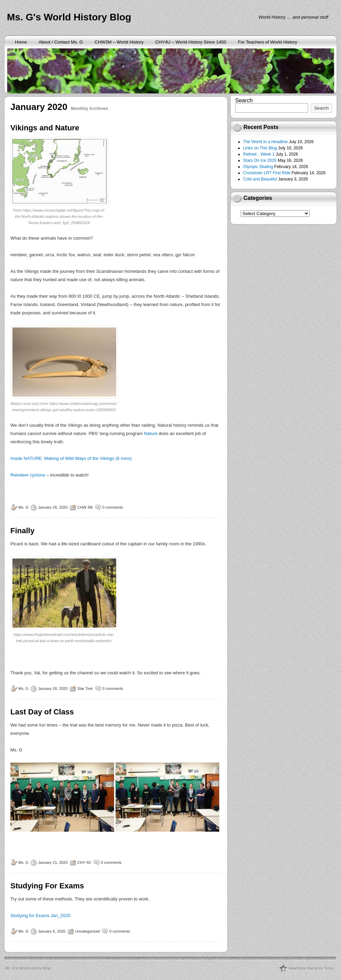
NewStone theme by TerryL (312, 968)
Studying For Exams (47, 886)
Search (244, 100)
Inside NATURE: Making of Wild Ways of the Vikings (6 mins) (71, 458)
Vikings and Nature (45, 128)
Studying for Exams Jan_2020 (40, 916)
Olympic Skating (258, 167)
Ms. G (23, 507)
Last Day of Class (42, 712)
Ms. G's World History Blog (69, 17)
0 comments (113, 507)
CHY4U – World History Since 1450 (191, 42)
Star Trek (85, 688)
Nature (151, 433)
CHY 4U (84, 862)
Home (21, 42)
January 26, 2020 (53, 507)
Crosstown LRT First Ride (267, 173)
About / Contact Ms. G (61, 42)
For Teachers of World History (268, 42)
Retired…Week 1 (259, 154)
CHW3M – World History (119, 42)
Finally (22, 531)
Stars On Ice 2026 (260, 160)
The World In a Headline (265, 142)
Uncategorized (87, 931)
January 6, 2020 (52, 931)
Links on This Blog (260, 148)
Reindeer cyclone (28, 475)
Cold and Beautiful (260, 179)
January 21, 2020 (53, 862)
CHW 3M (85, 507)
